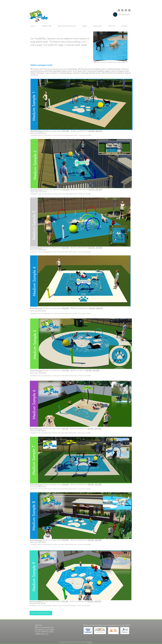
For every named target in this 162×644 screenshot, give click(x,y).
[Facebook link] (119, 10)
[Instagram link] (122, 10)
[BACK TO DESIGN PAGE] (41, 613)
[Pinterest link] (129, 10)
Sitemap (90, 642)
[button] (34, 104)
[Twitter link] (126, 10)
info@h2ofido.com (42, 634)
